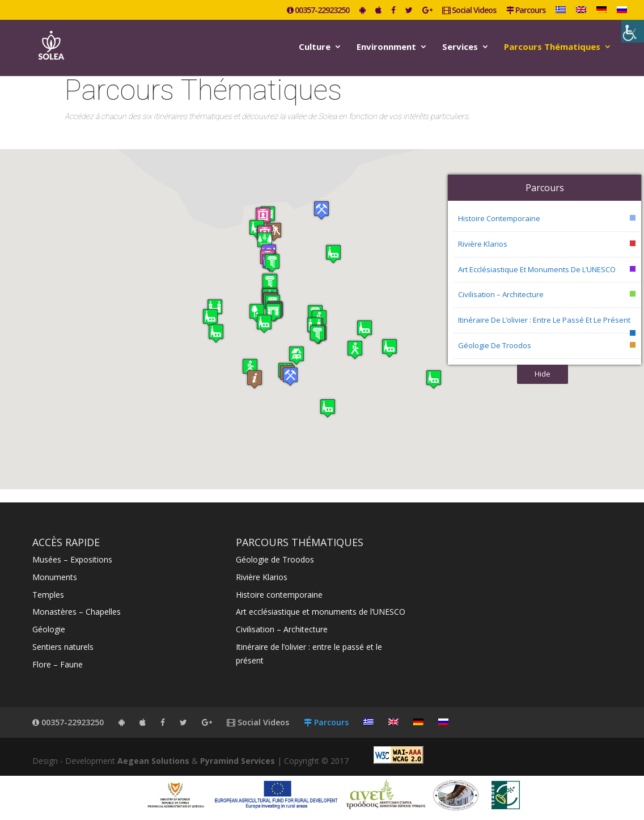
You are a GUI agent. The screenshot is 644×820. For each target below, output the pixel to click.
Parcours (526, 11)
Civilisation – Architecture (501, 294)
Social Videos (469, 11)
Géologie (49, 629)
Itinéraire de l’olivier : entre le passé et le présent (544, 320)
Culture (315, 47)
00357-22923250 (318, 11)
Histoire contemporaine (499, 218)
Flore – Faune (58, 664)
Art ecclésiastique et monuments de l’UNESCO (537, 269)
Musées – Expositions (72, 559)
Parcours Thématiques (552, 47)
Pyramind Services (238, 761)
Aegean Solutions (153, 761)
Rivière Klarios (483, 244)
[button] (210, 318)
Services (460, 47)
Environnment (386, 47)
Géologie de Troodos (495, 345)
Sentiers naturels (63, 647)
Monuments (55, 577)
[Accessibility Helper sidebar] (633, 31)
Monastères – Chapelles (77, 612)
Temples (48, 595)
